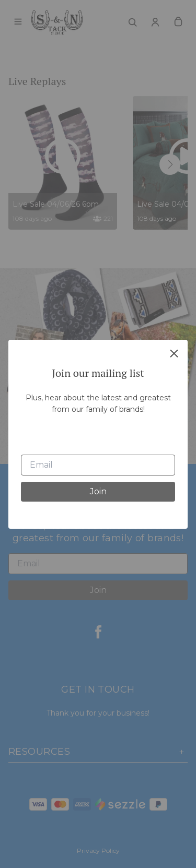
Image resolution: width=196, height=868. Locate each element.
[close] (174, 353)
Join (98, 491)
